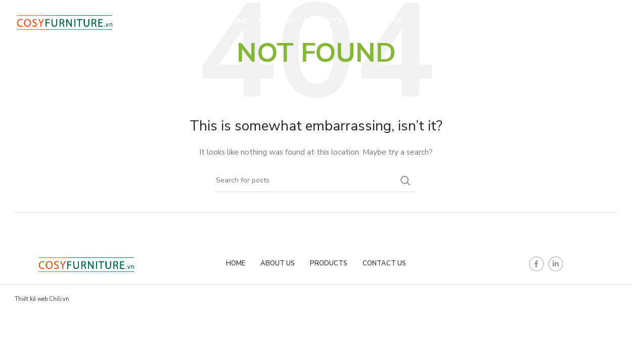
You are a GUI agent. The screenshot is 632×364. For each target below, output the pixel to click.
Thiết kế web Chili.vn (42, 299)
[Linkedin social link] (556, 264)
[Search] (593, 23)
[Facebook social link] (536, 264)
